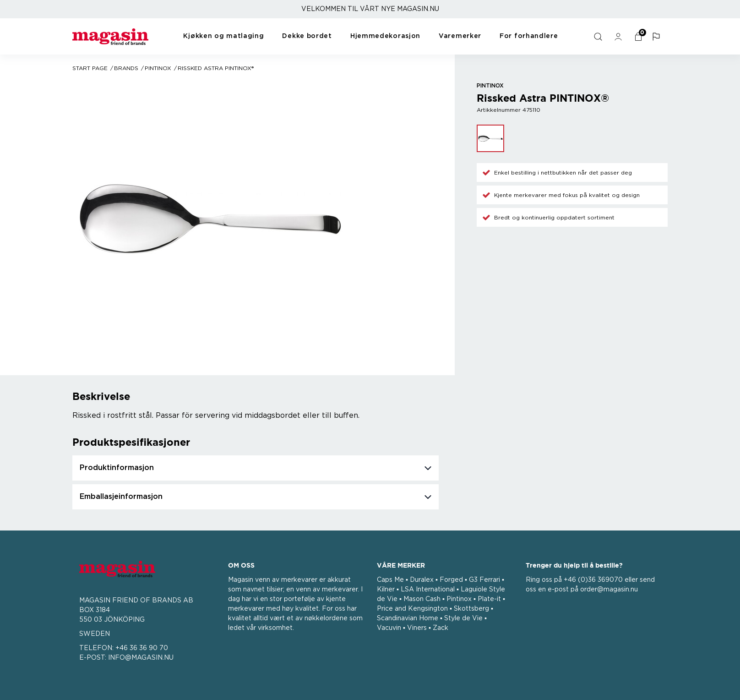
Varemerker (460, 36)
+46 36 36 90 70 (142, 648)
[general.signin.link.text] (620, 37)
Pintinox (158, 68)
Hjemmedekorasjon (385, 36)
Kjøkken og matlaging (223, 36)
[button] (658, 37)
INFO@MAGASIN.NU (141, 658)
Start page (90, 68)
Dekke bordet (307, 36)
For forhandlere (529, 36)
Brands (126, 68)
